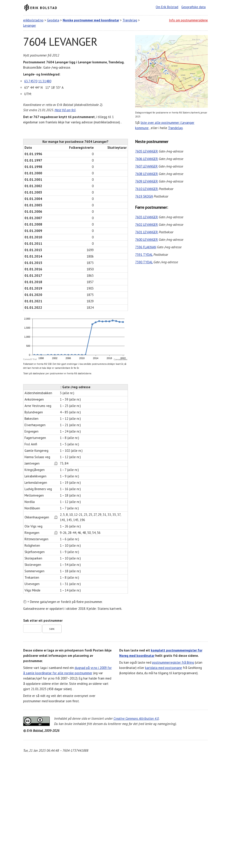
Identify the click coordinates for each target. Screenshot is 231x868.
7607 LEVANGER (146, 166)
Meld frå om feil (65, 110)
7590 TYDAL (144, 262)
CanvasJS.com (121, 359)
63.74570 (31, 81)
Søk (52, 629)
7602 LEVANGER (147, 225)
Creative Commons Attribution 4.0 (136, 718)
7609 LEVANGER (147, 181)
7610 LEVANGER (147, 189)
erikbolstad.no (33, 20)
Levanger (30, 25)
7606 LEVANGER (147, 159)
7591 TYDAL (144, 255)
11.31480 (45, 81)
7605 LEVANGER (147, 151)
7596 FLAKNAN (146, 247)
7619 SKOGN (144, 196)
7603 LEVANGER (147, 217)
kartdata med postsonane (164, 668)
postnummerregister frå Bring (173, 662)
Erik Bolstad (44, 8)
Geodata (53, 20)
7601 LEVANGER (147, 232)
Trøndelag (130, 20)
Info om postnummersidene (188, 20)
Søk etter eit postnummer (43, 620)
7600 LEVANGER (147, 240)
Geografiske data (193, 7)
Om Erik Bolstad (167, 7)
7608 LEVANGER (147, 174)
